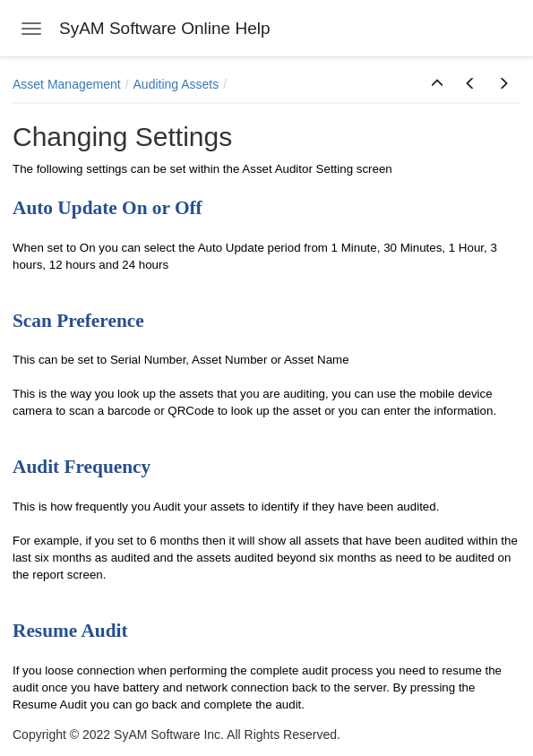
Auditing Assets (176, 84)
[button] (437, 84)
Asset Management (67, 84)
